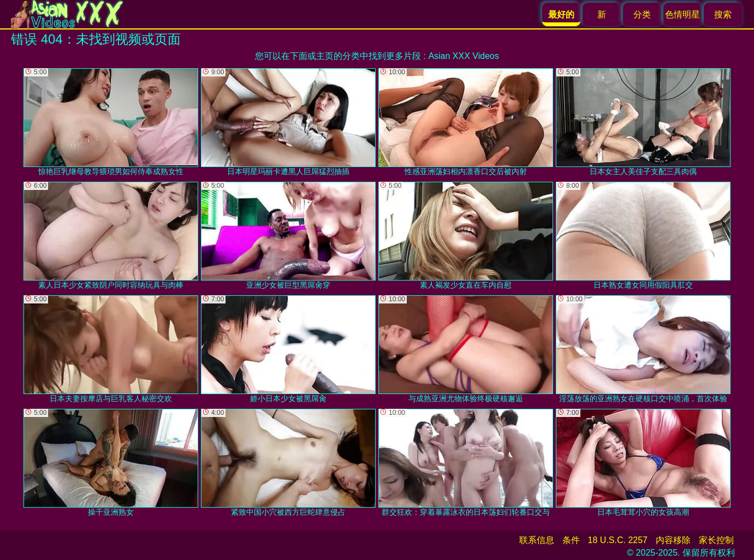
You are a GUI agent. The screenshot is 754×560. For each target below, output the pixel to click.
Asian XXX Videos (464, 56)
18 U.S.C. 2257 (618, 540)
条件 (571, 540)
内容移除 (673, 540)
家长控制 (716, 540)
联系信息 (537, 540)
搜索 (723, 14)
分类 (642, 14)
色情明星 (682, 14)
